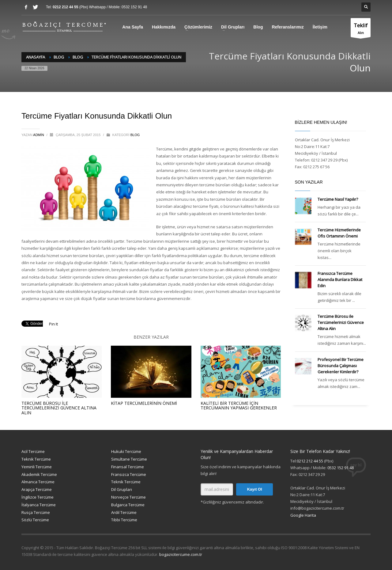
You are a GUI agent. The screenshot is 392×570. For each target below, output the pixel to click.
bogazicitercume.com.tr (181, 554)
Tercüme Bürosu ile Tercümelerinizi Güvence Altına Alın (59, 408)
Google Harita (303, 515)
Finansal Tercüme (128, 467)
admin (39, 135)
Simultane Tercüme (129, 459)
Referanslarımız (288, 27)
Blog (258, 27)
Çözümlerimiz (198, 27)
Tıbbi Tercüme (124, 520)
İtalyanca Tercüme (39, 505)
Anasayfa (36, 57)
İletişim (320, 27)
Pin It (53, 324)
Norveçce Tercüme (128, 497)
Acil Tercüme (33, 451)
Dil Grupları (233, 27)
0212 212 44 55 (66, 7)
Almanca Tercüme (38, 482)
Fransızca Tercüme (129, 474)
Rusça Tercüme (36, 512)
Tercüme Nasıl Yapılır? (338, 199)
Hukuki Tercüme (126, 451)
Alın (361, 29)
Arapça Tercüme (37, 489)
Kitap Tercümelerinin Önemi (144, 403)
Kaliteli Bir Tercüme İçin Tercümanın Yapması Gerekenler (239, 405)
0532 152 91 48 (134, 7)
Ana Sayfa (133, 27)
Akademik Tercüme (39, 474)
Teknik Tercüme (36, 459)
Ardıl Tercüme (124, 512)
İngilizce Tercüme (38, 497)
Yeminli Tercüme (37, 467)
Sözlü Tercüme (35, 520)
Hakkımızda (164, 27)
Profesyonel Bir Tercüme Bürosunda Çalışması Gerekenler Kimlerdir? (341, 366)
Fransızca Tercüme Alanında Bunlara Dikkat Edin (340, 279)
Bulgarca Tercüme (128, 505)
